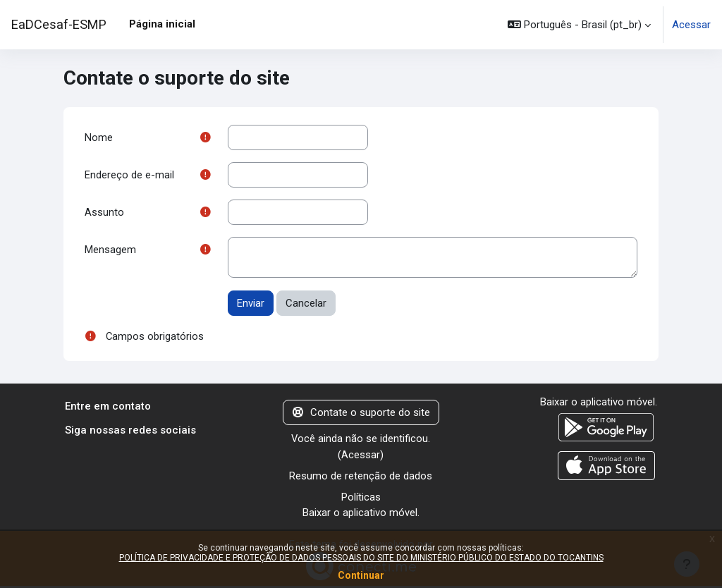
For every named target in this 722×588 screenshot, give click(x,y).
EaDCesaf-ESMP (59, 24)
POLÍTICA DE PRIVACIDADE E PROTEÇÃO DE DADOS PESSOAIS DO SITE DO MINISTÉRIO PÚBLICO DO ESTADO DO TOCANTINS (361, 558)
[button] (579, 25)
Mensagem (110, 250)
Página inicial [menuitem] (162, 24)
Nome (99, 137)
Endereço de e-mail (129, 175)
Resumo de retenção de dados (361, 477)
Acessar (691, 25)
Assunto (104, 212)
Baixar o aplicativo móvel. (361, 514)
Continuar (361, 575)
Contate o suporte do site (361, 413)
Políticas (361, 498)
